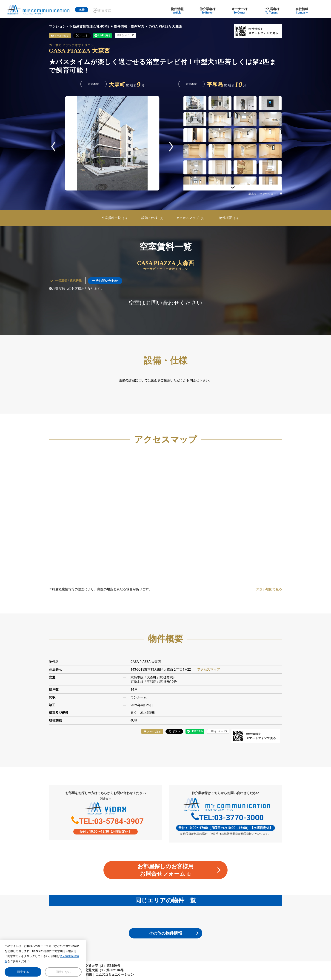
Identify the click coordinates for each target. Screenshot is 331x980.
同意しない (63, 972)
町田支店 (108, 11)
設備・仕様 (149, 218)
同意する (23, 972)
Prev (53, 147)
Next (171, 147)
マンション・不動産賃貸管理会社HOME (79, 26)
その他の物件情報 (165, 933)
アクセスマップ (187, 218)
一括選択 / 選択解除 (68, 281)
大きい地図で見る (269, 589)
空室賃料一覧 (111, 218)
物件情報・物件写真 (129, 26)
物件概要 (225, 218)
